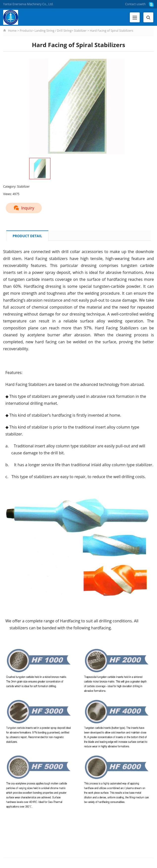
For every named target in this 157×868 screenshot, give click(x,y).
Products (26, 31)
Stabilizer (80, 31)
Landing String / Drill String (53, 31)
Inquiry (24, 208)
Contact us (132, 4)
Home (12, 31)
